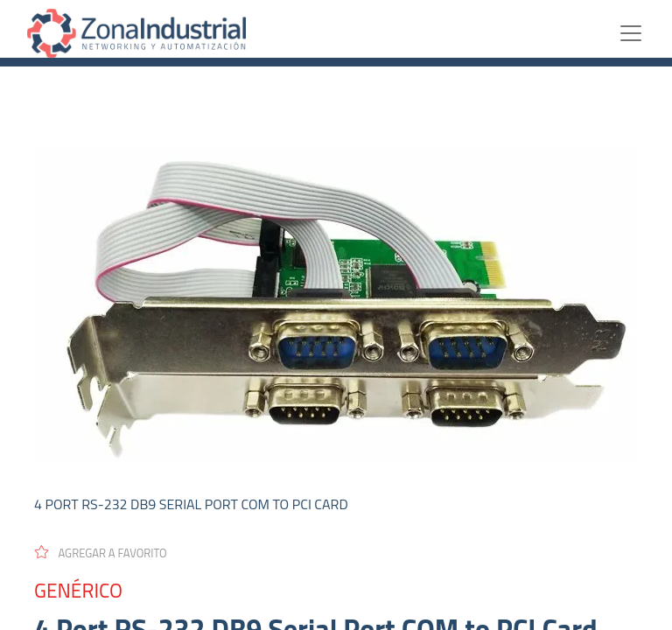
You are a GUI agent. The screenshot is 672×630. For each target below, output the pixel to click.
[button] (108, 552)
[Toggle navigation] (631, 33)
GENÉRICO (78, 591)
